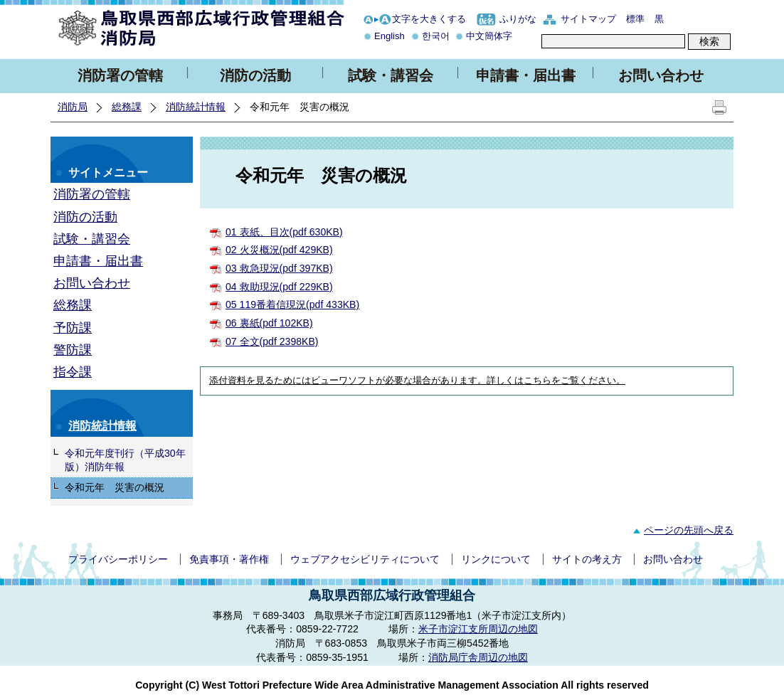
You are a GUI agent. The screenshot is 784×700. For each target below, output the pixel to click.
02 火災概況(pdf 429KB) (279, 250)
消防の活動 (255, 75)
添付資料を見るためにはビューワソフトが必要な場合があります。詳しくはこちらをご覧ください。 (417, 381)
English (390, 36)
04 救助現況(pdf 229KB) (279, 287)
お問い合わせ (661, 75)
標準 (635, 19)
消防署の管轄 (120, 75)
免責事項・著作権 (229, 559)
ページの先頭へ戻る (682, 530)
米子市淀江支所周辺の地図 (478, 629)
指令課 (73, 372)
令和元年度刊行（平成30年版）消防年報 (125, 460)
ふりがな (518, 19)
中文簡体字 (489, 36)
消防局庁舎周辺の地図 (478, 657)
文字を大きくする (429, 19)
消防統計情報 (196, 107)
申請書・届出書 (526, 75)
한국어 (436, 36)
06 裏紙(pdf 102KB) (269, 323)
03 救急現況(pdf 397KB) (279, 268)
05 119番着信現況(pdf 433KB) (292, 304)
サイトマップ (588, 19)
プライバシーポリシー (118, 559)
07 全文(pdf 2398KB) (272, 341)
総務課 (127, 107)
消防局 (73, 107)
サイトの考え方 (587, 559)
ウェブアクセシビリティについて (365, 559)
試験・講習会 (391, 75)
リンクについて (496, 559)
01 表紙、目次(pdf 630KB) (284, 232)
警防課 (73, 350)
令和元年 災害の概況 (115, 487)
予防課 (73, 328)
